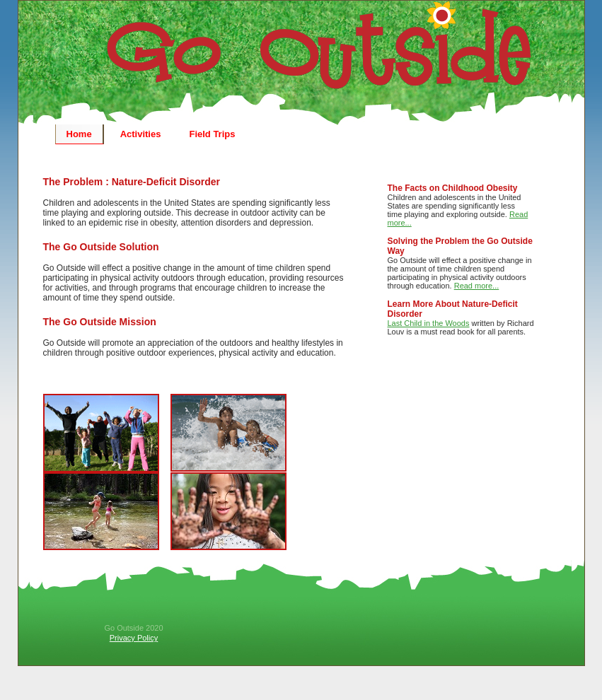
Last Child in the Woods (429, 323)
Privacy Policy (134, 638)
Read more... (477, 286)
